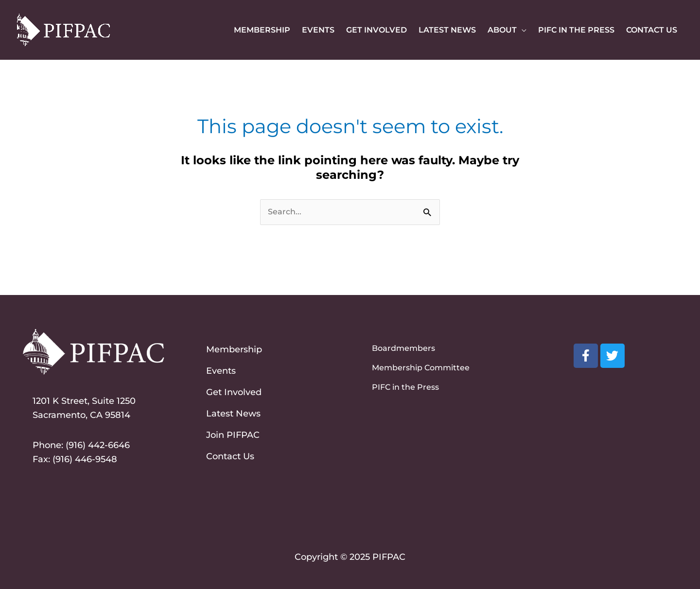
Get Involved (234, 392)
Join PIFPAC (233, 435)
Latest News (233, 414)
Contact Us (230, 456)
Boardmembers (403, 348)
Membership (234, 349)
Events (221, 371)
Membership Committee (421, 368)
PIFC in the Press (405, 387)
